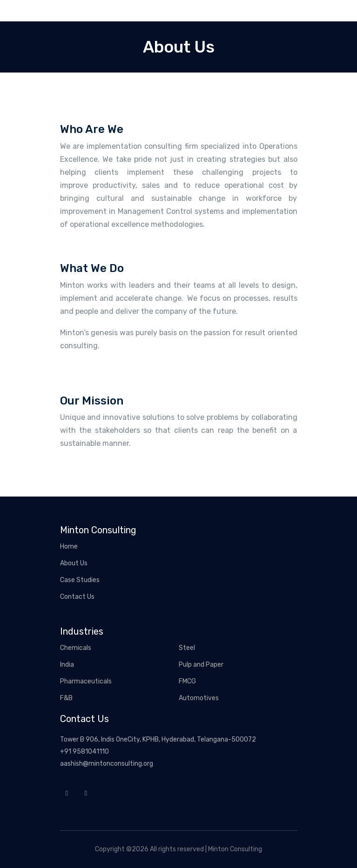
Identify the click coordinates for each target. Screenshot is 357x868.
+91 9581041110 (84, 752)
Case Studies (80, 580)
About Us (74, 563)
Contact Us (77, 597)
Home (69, 547)
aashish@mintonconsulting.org (107, 764)
